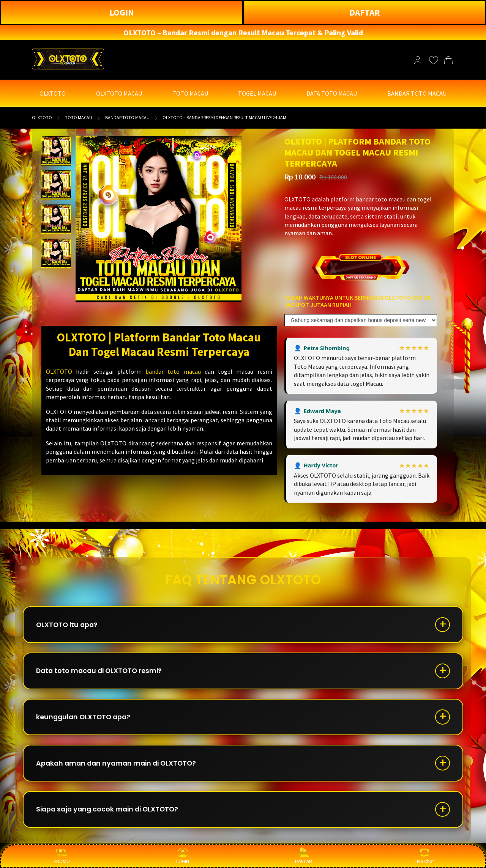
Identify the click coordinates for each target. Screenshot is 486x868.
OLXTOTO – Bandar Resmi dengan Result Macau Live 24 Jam (224, 117)
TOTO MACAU (79, 117)
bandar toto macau (173, 371)
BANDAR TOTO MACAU (127, 117)
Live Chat (424, 856)
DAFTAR (365, 12)
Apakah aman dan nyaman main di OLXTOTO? (120, 768)
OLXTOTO (42, 117)
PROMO (62, 856)
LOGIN (122, 12)
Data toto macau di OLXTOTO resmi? (102, 673)
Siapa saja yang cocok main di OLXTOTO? (110, 815)
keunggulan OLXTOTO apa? (85, 720)
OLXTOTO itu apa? (69, 625)
